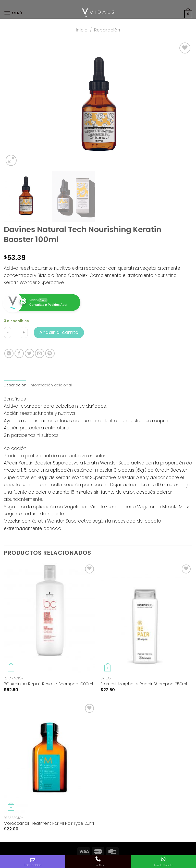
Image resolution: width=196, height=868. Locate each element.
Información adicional (51, 385)
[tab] (15, 385)
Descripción (15, 385)
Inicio (82, 30)
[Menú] (13, 13)
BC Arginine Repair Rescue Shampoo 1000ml (48, 684)
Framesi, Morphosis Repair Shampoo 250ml (144, 684)
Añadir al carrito (59, 332)
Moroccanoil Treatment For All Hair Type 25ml (49, 824)
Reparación (107, 30)
